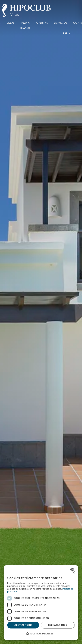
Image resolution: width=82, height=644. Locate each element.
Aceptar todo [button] (23, 625)
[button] (41, 634)
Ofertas (42, 23)
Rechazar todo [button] (58, 625)
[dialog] (41, 603)
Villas (11, 23)
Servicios (61, 23)
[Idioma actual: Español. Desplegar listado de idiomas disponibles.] (65, 33)
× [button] (73, 572)
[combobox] (73, 569)
